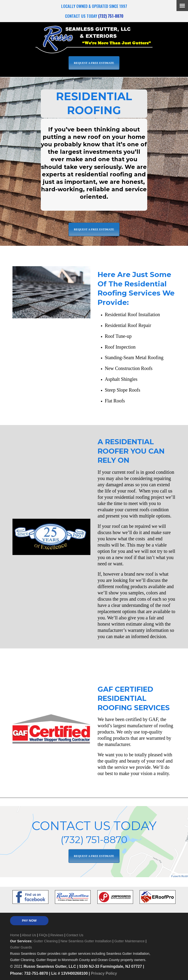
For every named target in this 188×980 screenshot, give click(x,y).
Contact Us (75, 935)
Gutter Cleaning (46, 941)
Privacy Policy (104, 973)
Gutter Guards (21, 947)
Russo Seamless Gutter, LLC (94, 39)
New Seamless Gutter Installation (86, 941)
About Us (29, 935)
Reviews (57, 935)
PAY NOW (29, 921)
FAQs (43, 935)
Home (15, 935)
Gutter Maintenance (129, 941)
